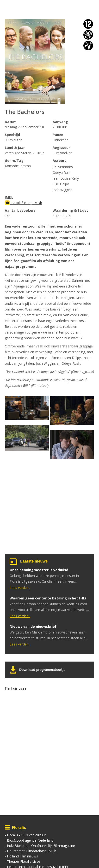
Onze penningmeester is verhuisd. (39, 570)
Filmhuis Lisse (16, 688)
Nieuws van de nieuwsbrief (33, 626)
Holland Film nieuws (22, 856)
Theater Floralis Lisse (24, 861)
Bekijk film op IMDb (23, 203)
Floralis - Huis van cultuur (26, 835)
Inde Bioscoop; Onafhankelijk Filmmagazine (41, 846)
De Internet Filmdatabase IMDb (32, 851)
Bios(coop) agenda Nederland (30, 840)
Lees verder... (20, 588)
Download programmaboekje (42, 670)
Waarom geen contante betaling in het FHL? (48, 598)
